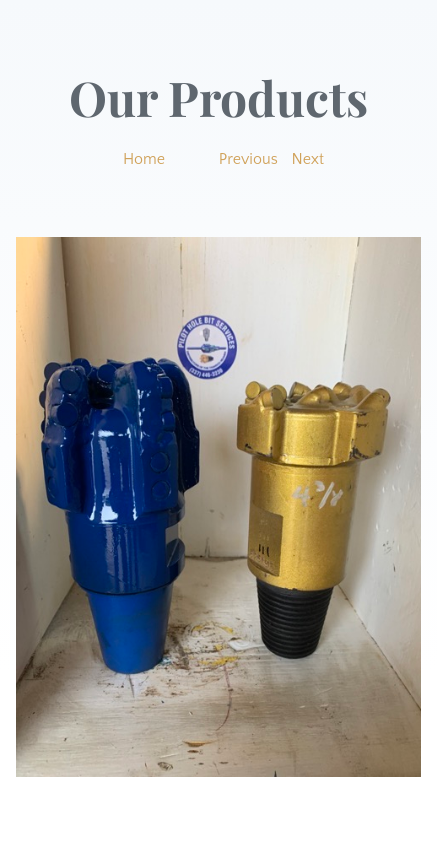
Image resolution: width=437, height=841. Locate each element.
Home (144, 159)
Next (308, 159)
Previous (248, 159)
